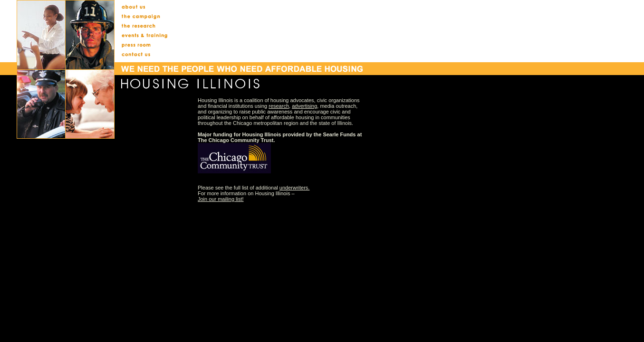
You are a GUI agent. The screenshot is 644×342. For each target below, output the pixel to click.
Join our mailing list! (221, 199)
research (279, 106)
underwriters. (295, 188)
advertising (304, 106)
